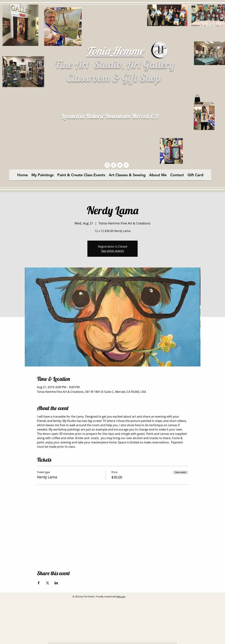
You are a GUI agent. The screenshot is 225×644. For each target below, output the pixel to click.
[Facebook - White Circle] (114, 165)
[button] (197, 98)
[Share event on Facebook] (39, 583)
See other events (113, 251)
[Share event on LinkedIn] (56, 583)
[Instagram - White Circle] (107, 165)
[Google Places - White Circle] (126, 165)
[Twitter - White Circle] (120, 165)
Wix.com (121, 596)
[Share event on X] (47, 583)
